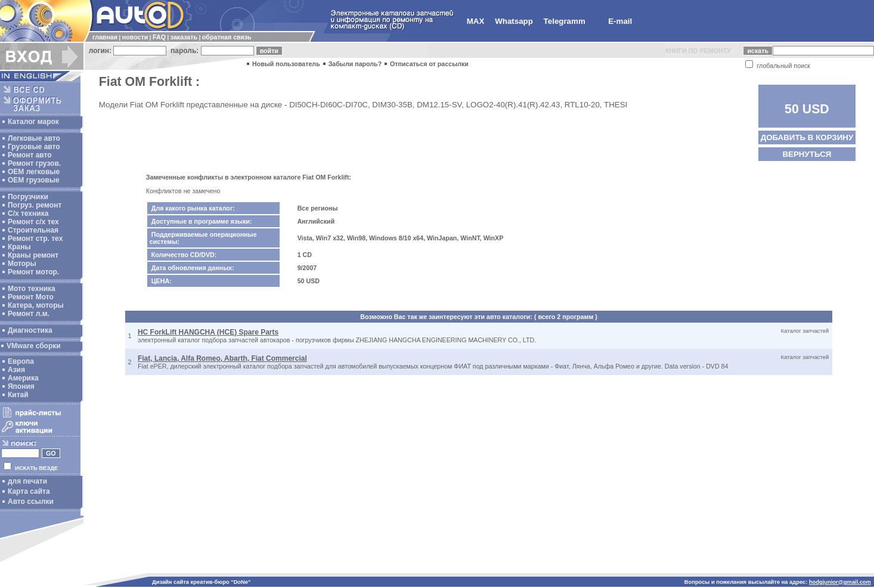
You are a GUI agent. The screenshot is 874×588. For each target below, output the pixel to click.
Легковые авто (34, 138)
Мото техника (32, 289)
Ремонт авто (30, 155)
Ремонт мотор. (33, 272)
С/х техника (28, 213)
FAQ (159, 37)
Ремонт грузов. (34, 163)
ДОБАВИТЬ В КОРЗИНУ (807, 137)
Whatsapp (514, 21)
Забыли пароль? (355, 64)
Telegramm (565, 21)
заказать (184, 37)
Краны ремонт (33, 255)
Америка (23, 378)
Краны (19, 247)
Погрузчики (28, 197)
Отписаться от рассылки (429, 64)
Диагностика (30, 330)
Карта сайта (29, 491)
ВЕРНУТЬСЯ (807, 154)
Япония (21, 386)
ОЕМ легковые (34, 172)
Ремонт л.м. (29, 314)
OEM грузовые (34, 180)
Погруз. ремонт (35, 205)
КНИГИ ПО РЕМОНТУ (698, 51)
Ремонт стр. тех (35, 239)
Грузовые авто (34, 147)
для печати (27, 481)
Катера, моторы (36, 305)
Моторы (22, 264)
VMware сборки (34, 346)
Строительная (33, 230)
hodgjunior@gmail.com (840, 582)
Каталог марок (33, 122)
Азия (16, 370)
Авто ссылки (31, 502)
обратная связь (227, 37)
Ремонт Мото (31, 297)
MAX (476, 21)
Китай (18, 395)
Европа (21, 361)
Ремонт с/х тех (33, 222)
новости (135, 37)
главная (105, 37)
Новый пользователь (286, 64)
